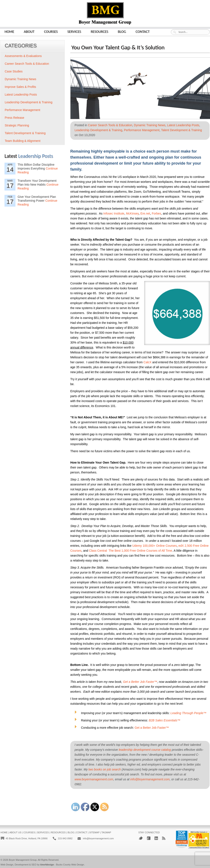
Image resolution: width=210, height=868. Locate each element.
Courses (51, 31)
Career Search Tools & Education (110, 125)
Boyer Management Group (23, 860)
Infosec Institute (114, 213)
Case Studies (14, 71)
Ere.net (145, 213)
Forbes (156, 213)
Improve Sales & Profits (20, 87)
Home (9, 31)
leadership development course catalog (145, 750)
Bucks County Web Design (70, 865)
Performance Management (142, 130)
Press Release (14, 118)
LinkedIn (156, 838)
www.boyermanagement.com (94, 779)
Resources (99, 31)
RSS (164, 838)
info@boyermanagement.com (150, 779)
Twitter (141, 838)
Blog (122, 31)
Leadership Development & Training (98, 130)
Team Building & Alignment (23, 141)
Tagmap (106, 832)
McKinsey (132, 213)
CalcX (148, 362)
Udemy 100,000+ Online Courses (154, 546)
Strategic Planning (17, 125)
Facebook (149, 838)
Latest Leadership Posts (183, 125)
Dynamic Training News (150, 125)
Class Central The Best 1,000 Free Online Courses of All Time (130, 551)
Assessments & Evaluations (23, 56)
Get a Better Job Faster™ (152, 728)
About (29, 31)
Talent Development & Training (182, 130)
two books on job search (105, 769)
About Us (15, 832)
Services (74, 31)
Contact (143, 31)
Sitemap (94, 832)
